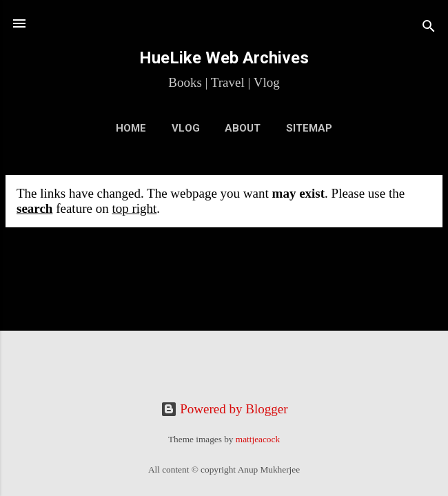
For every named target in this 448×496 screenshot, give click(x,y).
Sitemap (309, 128)
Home (131, 128)
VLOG (186, 128)
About (243, 128)
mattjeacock (258, 439)
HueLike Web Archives (224, 58)
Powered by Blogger (224, 409)
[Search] (429, 28)
